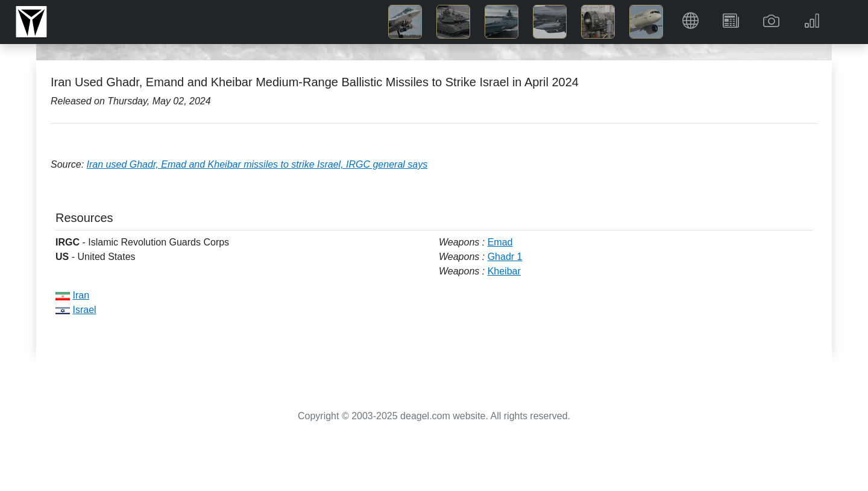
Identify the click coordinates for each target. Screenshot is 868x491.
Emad (500, 242)
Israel (84, 310)
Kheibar (504, 271)
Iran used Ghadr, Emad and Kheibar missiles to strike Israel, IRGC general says (257, 164)
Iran (81, 295)
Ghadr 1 (505, 257)
